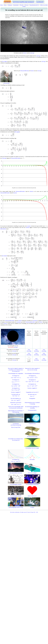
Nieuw (5, 5)
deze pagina (5, 61)
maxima (29, 226)
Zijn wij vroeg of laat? (16, 427)
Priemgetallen (32, 398)
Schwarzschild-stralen (16, 158)
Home (2, 5)
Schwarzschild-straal (25, 71)
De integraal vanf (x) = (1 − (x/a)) (16, 460)
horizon (25, 53)
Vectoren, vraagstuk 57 (16, 392)
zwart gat (44, 61)
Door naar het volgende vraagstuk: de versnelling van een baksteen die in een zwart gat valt (16, 370)
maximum (35, 321)
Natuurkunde (16, 5)
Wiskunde (10, 5)
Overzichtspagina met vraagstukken (16, 373)
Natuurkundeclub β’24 (34, 5)
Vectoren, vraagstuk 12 (32, 388)
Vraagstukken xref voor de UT (32, 392)
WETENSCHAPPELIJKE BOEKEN (23, 2)
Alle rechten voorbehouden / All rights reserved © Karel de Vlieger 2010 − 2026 (24, 512)
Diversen (26, 5)
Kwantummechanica (32, 410)
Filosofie (22, 5)
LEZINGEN (40, 2)
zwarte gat (32, 53)
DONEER (7, 2)
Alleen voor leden (44, 5)
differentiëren (3, 229)
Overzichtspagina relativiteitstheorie (32, 373)
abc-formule (4, 256)
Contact (24, 6)
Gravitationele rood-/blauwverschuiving (16, 424)
